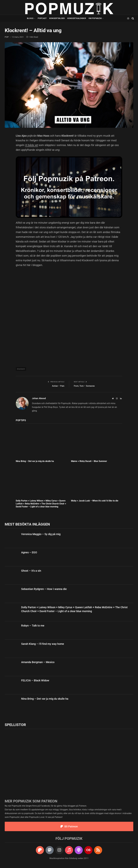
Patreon (83, 806)
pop (7, 37)
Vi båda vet (32, 145)
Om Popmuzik (95, 18)
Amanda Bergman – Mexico (38, 662)
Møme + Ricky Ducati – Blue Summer (89, 461)
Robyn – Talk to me (33, 626)
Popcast (42, 18)
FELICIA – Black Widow (35, 680)
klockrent (21, 369)
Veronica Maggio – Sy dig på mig (41, 534)
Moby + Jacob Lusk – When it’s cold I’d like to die (95, 501)
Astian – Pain (58, 386)
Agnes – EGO (29, 552)
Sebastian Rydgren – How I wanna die (44, 589)
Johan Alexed (39, 398)
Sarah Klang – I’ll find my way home (43, 644)
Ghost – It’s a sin (31, 571)
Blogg (30, 18)
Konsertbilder (57, 18)
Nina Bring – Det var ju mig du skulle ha (35, 461)
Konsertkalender (77, 18)
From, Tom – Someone (84, 386)
